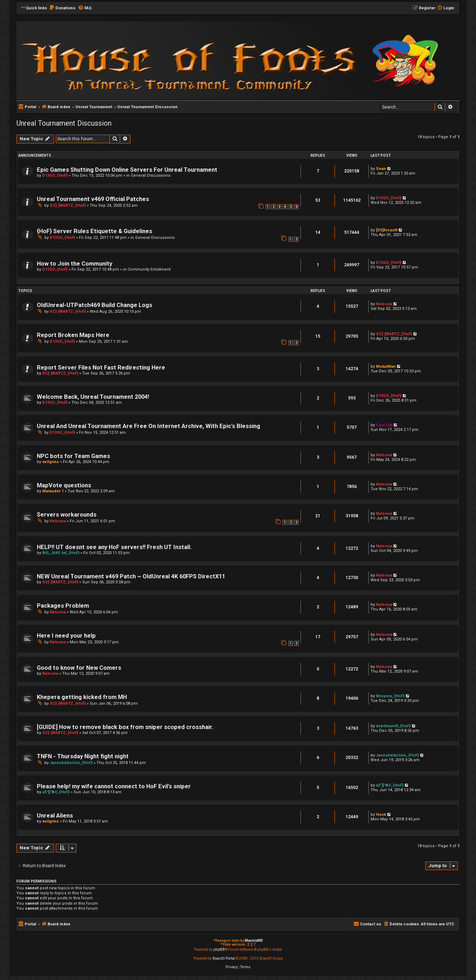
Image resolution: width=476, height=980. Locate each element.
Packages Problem (63, 606)
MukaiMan (386, 366)
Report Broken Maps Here (73, 335)
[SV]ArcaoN (387, 230)
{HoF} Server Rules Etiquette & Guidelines (95, 231)
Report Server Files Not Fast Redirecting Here (101, 368)
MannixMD (254, 941)
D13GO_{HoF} (55, 175)
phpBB (219, 949)
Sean (381, 169)
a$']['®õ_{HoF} (56, 792)
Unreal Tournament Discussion (64, 123)
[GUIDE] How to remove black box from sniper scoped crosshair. (125, 727)
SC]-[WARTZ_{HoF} (68, 205)
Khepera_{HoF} (390, 696)
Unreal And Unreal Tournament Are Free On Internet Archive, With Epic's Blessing (148, 426)
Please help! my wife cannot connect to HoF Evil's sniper (114, 786)
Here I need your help (66, 636)
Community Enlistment (149, 269)
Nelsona (384, 304)
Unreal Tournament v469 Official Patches (93, 199)
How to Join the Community (75, 264)
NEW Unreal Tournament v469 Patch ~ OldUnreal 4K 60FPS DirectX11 (131, 576)
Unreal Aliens (55, 816)
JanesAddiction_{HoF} (71, 763)
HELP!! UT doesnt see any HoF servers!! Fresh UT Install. (114, 547)
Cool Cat (384, 425)
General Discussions (151, 175)
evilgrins (51, 462)
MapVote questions (64, 485)
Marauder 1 (53, 491)
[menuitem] (62, 8)
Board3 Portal (224, 958)
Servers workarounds (67, 515)
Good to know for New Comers (79, 668)
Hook (381, 815)
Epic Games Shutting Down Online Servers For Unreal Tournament (127, 170)
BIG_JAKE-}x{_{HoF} (61, 553)
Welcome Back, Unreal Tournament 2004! (93, 397)
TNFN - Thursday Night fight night (83, 756)
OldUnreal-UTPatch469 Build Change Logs (95, 305)
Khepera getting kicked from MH (82, 697)
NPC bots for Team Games (73, 456)
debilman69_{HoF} (393, 726)
